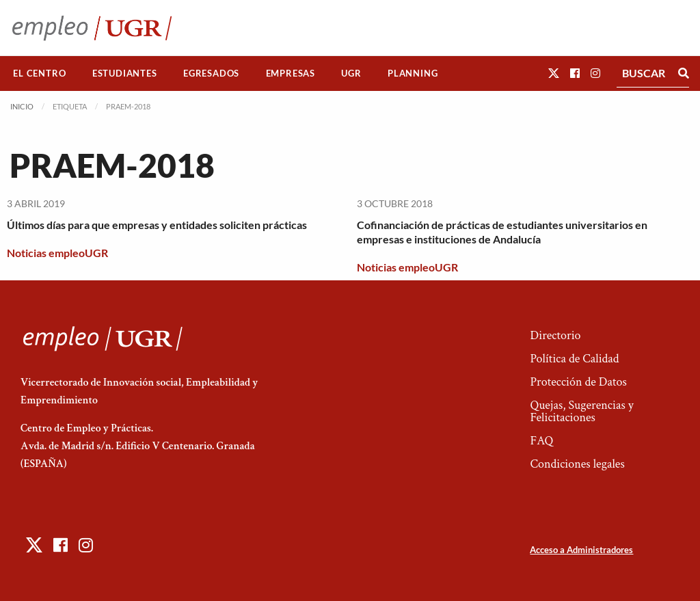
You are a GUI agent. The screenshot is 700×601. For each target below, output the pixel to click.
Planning (413, 73)
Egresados (211, 73)
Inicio (22, 106)
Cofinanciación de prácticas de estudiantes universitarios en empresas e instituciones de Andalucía (502, 232)
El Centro (39, 73)
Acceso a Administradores (581, 550)
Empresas (291, 73)
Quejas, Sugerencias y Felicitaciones (581, 411)
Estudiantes (125, 73)
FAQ (541, 441)
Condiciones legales (577, 464)
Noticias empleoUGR (57, 253)
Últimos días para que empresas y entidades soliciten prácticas (157, 225)
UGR (351, 73)
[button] (554, 73)
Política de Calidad (574, 359)
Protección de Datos (578, 382)
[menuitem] (40, 74)
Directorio (555, 335)
